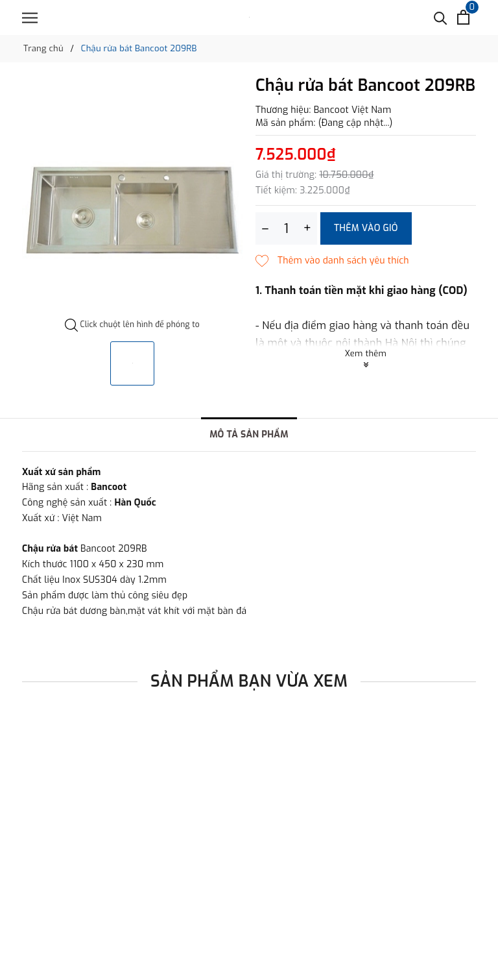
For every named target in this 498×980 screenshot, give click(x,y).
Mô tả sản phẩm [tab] (249, 435)
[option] (132, 198)
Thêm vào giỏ (366, 228)
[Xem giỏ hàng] (463, 17)
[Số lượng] (286, 228)
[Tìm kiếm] (441, 17)
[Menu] (30, 18)
